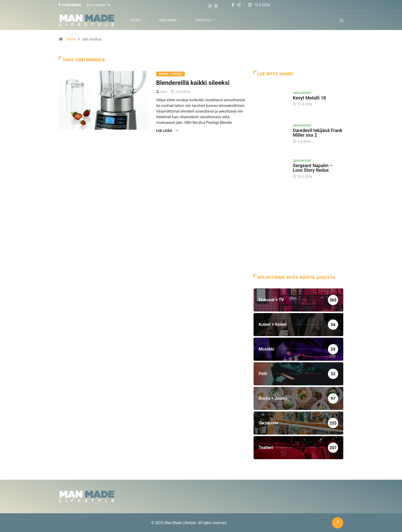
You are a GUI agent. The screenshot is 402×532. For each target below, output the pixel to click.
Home (71, 39)
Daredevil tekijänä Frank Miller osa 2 (318, 133)
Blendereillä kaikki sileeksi (193, 83)
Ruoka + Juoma (170, 74)
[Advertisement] (298, 233)
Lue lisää (167, 130)
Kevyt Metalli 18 (98, 5)
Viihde (139, 20)
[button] (210, 6)
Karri (164, 91)
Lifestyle (207, 20)
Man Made (172, 20)
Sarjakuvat (302, 93)
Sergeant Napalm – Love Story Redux (313, 168)
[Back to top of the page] (338, 522)
